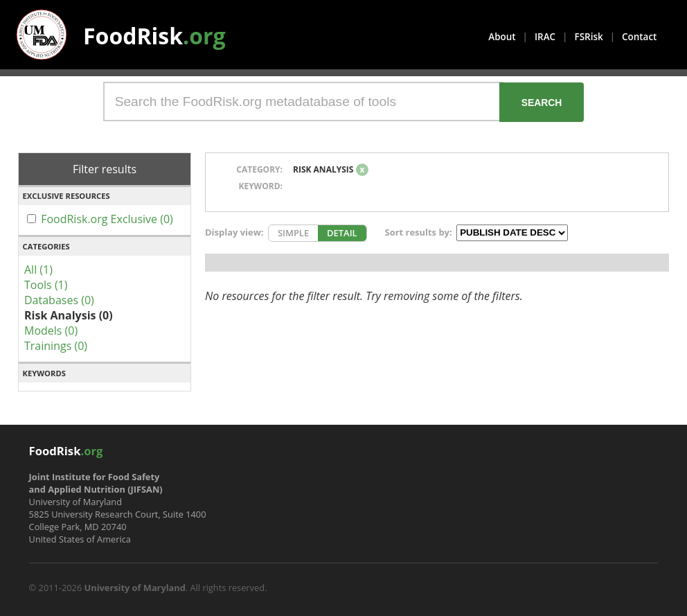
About (502, 37)
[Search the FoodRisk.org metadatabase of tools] (303, 102)
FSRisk (589, 37)
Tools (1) (46, 285)
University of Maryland (135, 588)
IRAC (545, 37)
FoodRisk (154, 36)
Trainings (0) (56, 346)
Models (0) (51, 331)
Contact (639, 37)
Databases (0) (59, 300)
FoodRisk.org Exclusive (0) (107, 219)
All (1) (38, 270)
